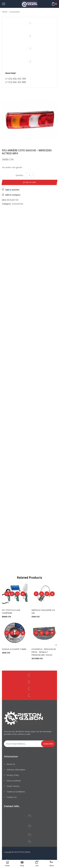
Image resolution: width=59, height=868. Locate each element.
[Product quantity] (30, 175)
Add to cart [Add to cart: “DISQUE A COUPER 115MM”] (12, 633)
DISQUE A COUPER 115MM (14, 649)
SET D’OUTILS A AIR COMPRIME (11, 611)
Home (5, 12)
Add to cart (31, 182)
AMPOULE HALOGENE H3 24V (43, 611)
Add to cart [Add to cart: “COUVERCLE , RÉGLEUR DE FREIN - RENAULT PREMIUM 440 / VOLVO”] (42, 633)
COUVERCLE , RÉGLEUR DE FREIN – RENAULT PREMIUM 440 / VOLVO (44, 652)
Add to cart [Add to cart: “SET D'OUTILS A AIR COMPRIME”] (12, 594)
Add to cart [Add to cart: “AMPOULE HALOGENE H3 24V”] (42, 594)
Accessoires (15, 12)
